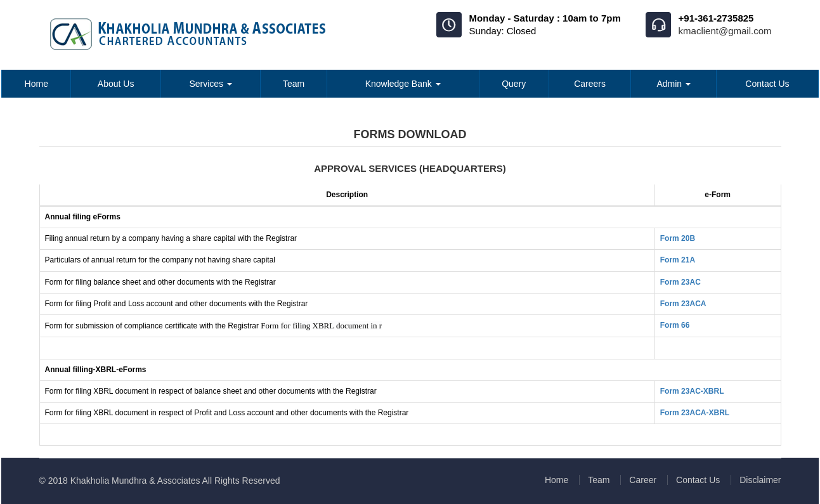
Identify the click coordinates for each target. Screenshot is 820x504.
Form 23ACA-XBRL (695, 413)
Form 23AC (680, 282)
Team (294, 84)
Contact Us (767, 84)
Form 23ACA (683, 304)
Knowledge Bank (403, 84)
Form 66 (675, 325)
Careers (590, 84)
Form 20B (678, 238)
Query (514, 84)
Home (36, 84)
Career (643, 480)
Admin (674, 84)
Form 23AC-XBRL (692, 391)
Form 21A (678, 260)
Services (211, 84)
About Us (116, 84)
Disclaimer (760, 480)
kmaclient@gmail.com (725, 31)
